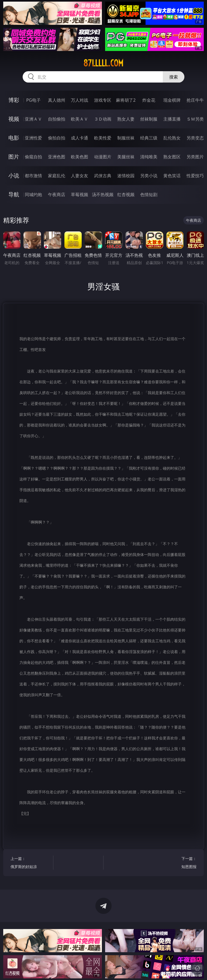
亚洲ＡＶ (33, 119)
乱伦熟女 (172, 138)
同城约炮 (33, 194)
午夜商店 (57, 194)
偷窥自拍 (33, 157)
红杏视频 (126, 194)
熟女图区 (172, 157)
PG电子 (33, 100)
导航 (14, 194)
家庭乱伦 (57, 176)
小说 (14, 175)
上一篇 (31, 863)
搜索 (174, 77)
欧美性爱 (103, 138)
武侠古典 (103, 176)
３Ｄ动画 (103, 119)
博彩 (14, 100)
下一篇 (176, 863)
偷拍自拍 (57, 138)
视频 (14, 119)
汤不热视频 (103, 194)
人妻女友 (80, 176)
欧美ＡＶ (80, 119)
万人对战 (80, 100)
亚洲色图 (57, 157)
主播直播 (172, 119)
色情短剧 (149, 194)
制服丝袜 (126, 138)
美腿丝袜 (126, 157)
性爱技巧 (195, 176)
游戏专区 (103, 100)
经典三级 (149, 138)
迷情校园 (126, 176)
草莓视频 (80, 194)
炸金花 (149, 100)
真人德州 (57, 100)
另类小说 (149, 176)
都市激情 (33, 176)
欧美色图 (80, 157)
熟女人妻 (126, 119)
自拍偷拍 (57, 119)
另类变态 (195, 138)
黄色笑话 (172, 176)
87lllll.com (103, 63)
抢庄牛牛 (195, 100)
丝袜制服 (149, 119)
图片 (14, 157)
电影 (14, 138)
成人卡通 (80, 138)
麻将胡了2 (126, 100)
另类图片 (195, 157)
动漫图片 (103, 157)
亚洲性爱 (33, 138)
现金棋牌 (172, 100)
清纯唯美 (149, 157)
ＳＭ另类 (195, 119)
